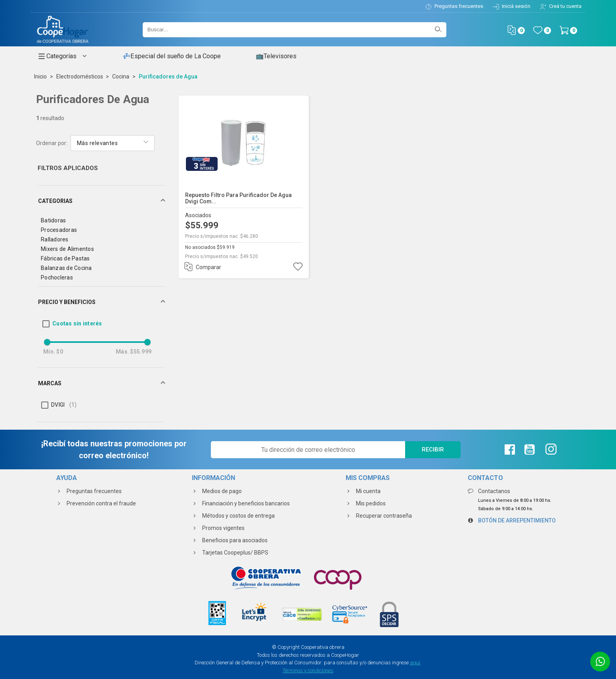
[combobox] (113, 142)
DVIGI (64, 405)
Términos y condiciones (308, 670)
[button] (101, 201)
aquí (415, 663)
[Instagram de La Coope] (550, 449)
